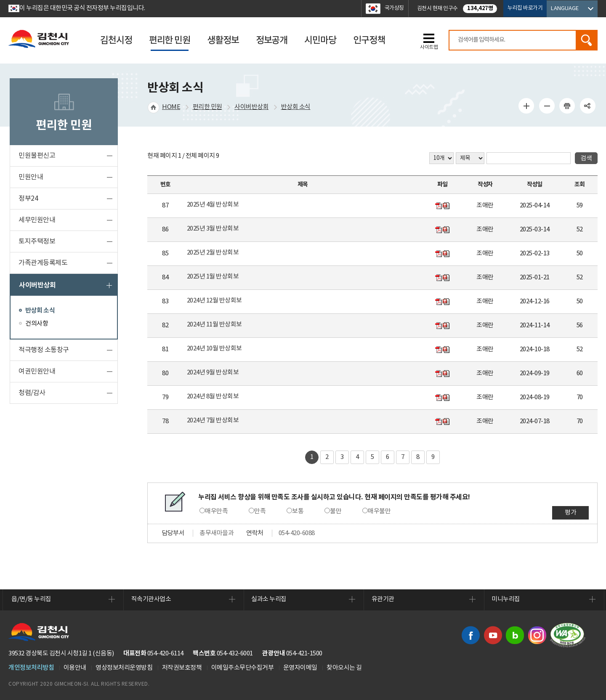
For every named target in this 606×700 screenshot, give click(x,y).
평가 (570, 513)
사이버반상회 (37, 285)
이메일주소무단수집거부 (243, 668)
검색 (586, 40)
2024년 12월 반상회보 (214, 301)
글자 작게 (547, 106)
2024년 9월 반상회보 (213, 373)
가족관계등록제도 (43, 263)
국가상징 (394, 8)
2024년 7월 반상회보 (213, 420)
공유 (587, 106)
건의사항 (37, 324)
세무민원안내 (37, 220)
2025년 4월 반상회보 (213, 205)
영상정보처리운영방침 (124, 668)
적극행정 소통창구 (44, 350)
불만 (336, 511)
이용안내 (75, 668)
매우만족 (216, 511)
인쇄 (567, 106)
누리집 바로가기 (525, 8)
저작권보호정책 (182, 668)
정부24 (28, 199)
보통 (298, 511)
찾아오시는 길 (344, 668)
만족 (260, 511)
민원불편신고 (37, 156)
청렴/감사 (32, 393)
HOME (171, 107)
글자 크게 (526, 106)
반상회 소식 (40, 310)
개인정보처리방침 (31, 668)
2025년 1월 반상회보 (213, 277)
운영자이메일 (300, 668)
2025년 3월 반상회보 (213, 229)
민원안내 (31, 177)
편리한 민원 (207, 107)
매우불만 (379, 511)
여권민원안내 (37, 371)
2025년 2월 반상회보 (213, 253)
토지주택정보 (37, 241)
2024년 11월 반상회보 (214, 325)
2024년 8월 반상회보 (213, 396)
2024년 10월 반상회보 (214, 349)
